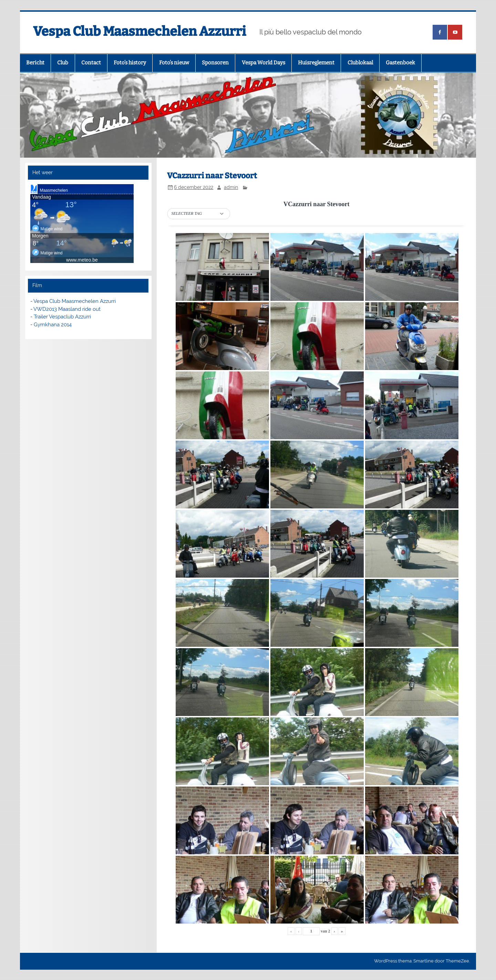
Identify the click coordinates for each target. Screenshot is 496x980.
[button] (199, 214)
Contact (91, 63)
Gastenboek (400, 63)
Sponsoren (215, 63)
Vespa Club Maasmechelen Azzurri (139, 31)
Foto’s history (130, 63)
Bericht (35, 63)
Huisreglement (316, 63)
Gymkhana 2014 (53, 325)
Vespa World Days (263, 63)
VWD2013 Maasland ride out (67, 309)
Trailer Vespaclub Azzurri (62, 317)
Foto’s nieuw (174, 63)
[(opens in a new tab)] (440, 32)
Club (63, 63)
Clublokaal (360, 63)
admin (231, 187)
